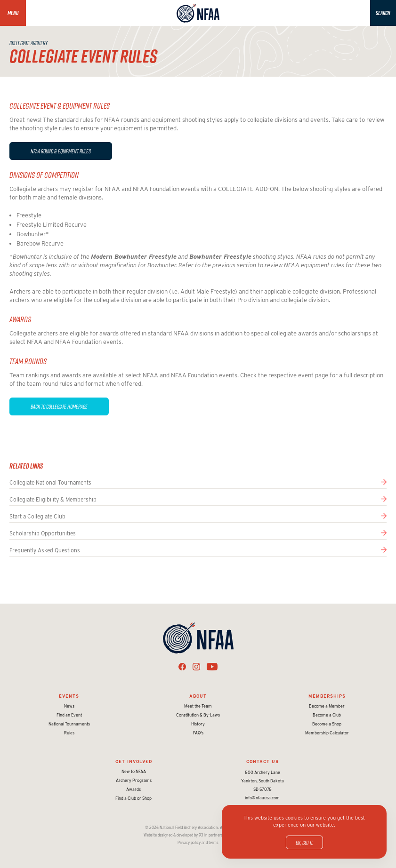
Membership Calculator (327, 733)
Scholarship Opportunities (43, 533)
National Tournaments (69, 724)
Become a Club (327, 715)
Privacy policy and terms (198, 843)
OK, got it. (304, 843)
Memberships (327, 696)
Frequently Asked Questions (45, 550)
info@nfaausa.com (262, 798)
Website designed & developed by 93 (174, 835)
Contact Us (263, 761)
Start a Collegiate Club (37, 516)
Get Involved (134, 761)
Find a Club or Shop (133, 798)
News (69, 706)
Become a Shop (327, 724)
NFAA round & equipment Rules (61, 151)
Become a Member (327, 706)
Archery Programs (134, 780)
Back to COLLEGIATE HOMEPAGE (59, 406)
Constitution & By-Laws (198, 715)
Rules (69, 733)
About (198, 696)
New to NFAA (134, 771)
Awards (133, 789)
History (198, 724)
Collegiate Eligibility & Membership (53, 499)
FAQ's (198, 733)
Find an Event (69, 715)
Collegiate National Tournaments (50, 482)
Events (69, 696)
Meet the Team (198, 706)
